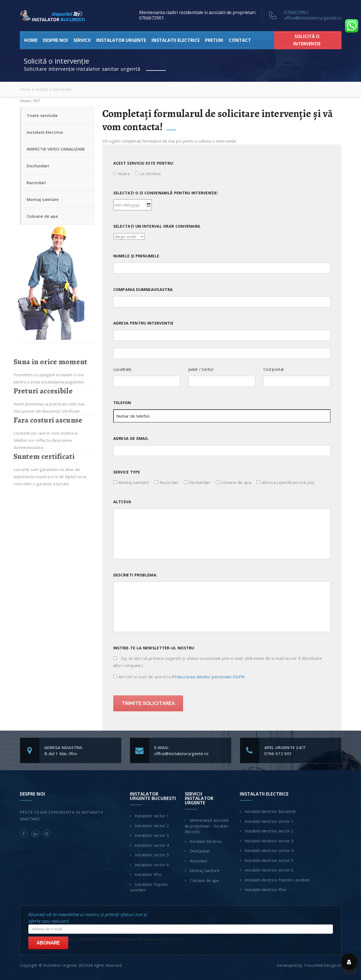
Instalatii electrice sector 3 (269, 841)
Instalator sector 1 (152, 816)
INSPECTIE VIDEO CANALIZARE (56, 149)
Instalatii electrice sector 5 (269, 860)
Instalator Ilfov (148, 874)
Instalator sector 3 (152, 835)
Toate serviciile (42, 115)
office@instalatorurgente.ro (313, 18)
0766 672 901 (278, 753)
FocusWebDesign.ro (323, 965)
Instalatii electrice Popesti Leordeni (277, 880)
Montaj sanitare (43, 199)
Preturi (214, 40)
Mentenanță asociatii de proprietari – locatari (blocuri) (207, 826)
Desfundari (38, 166)
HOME (31, 40)
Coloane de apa (42, 216)
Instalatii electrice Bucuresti (270, 811)
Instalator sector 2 (152, 826)
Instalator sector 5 (152, 855)
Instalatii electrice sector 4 (269, 850)
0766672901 (296, 12)
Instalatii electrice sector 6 (269, 870)
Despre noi (55, 40)
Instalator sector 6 (152, 865)
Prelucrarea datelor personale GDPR (208, 677)
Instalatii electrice (176, 40)
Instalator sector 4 (152, 845)
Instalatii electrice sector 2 (269, 831)
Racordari (36, 183)
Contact (240, 40)
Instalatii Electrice (45, 132)
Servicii (82, 40)
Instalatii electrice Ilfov (266, 890)
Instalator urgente (121, 40)
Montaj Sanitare (205, 871)
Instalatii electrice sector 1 (269, 821)
